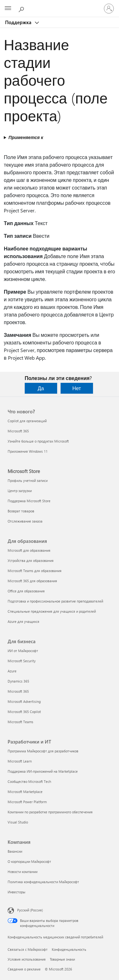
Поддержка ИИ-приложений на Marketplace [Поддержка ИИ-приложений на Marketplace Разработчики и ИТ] (43, 771)
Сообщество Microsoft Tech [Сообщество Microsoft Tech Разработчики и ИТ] (29, 781)
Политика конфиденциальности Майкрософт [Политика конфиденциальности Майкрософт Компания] (43, 882)
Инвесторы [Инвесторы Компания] (17, 892)
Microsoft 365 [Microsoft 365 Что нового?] (18, 431)
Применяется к (26, 137)
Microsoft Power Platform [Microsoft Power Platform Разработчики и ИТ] (27, 802)
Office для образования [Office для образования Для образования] (26, 591)
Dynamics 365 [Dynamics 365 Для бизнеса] (18, 681)
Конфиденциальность (69, 949)
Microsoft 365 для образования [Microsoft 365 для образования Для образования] (32, 581)
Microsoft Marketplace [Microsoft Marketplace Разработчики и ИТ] (25, 792)
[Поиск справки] (22, 8)
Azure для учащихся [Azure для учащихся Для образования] (23, 621)
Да (41, 388)
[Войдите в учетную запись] (109, 9)
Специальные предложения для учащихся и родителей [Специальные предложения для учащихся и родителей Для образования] (52, 611)
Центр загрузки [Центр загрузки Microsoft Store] (20, 491)
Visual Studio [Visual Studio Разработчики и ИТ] (18, 822)
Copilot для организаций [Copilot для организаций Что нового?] (27, 421)
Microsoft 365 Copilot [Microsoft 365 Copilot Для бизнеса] (24, 712)
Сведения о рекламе (24, 969)
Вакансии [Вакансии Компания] (15, 851)
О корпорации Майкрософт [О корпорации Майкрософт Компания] (29, 861)
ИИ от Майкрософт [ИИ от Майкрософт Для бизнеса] (23, 651)
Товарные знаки (62, 959)
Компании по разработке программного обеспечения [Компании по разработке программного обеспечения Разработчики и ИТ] (50, 812)
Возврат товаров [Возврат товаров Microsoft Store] (21, 511)
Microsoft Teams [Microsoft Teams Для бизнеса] (20, 722)
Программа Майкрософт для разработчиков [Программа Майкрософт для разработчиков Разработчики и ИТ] (43, 751)
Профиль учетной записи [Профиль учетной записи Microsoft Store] (28, 480)
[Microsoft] (59, 5)
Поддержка (19, 22)
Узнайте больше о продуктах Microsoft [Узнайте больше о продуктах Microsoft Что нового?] (38, 441)
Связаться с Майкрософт (28, 949)
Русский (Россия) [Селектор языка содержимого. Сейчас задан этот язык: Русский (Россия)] (30, 910)
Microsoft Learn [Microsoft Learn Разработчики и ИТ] (20, 761)
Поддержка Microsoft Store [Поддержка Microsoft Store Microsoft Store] (29, 501)
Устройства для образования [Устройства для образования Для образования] (31, 560)
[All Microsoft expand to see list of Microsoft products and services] (8, 9)
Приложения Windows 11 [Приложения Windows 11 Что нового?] (28, 451)
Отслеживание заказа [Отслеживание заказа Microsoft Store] (25, 521)
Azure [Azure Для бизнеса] (12, 671)
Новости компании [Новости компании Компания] (23, 872)
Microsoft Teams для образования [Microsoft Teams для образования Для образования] (35, 571)
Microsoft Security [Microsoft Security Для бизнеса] (22, 661)
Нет (77, 388)
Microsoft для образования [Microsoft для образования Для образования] (29, 550)
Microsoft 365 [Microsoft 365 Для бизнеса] (18, 691)
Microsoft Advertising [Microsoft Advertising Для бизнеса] (24, 701)
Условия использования (27, 959)
